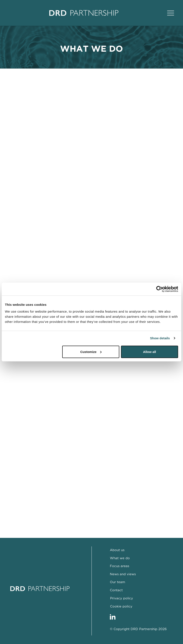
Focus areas (120, 566)
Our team (117, 582)
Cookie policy (121, 607)
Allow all (150, 352)
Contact (116, 590)
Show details (160, 338)
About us (117, 550)
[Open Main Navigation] (171, 13)
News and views (123, 574)
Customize (91, 352)
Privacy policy (122, 598)
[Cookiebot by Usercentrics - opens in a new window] (159, 289)
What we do (120, 558)
